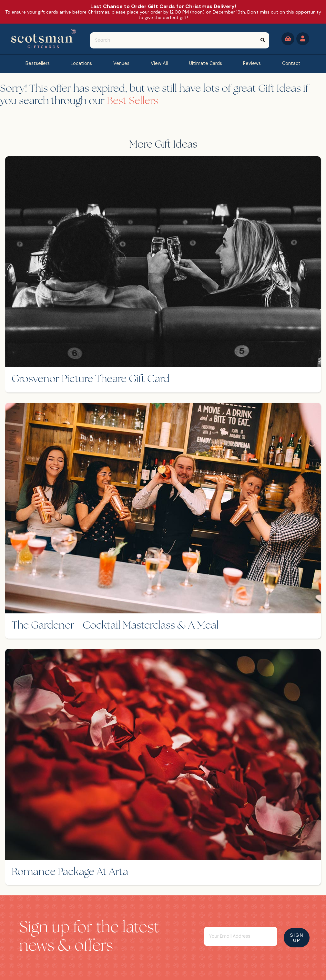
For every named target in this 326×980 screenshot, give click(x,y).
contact (291, 63)
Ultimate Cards (206, 63)
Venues (121, 63)
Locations (81, 63)
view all (159, 63)
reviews (252, 63)
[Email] (241, 936)
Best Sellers (132, 101)
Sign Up (297, 938)
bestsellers (38, 63)
